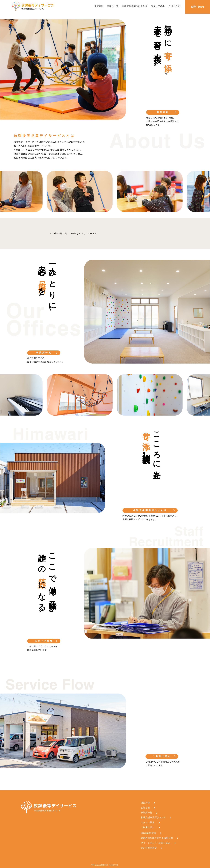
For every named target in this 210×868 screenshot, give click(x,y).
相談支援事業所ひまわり (135, 6)
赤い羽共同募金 (149, 848)
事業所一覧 (113, 6)
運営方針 (99, 6)
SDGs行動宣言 (149, 833)
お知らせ (145, 808)
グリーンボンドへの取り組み (156, 843)
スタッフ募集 (158, 6)
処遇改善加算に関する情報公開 (157, 838)
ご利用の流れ (175, 6)
